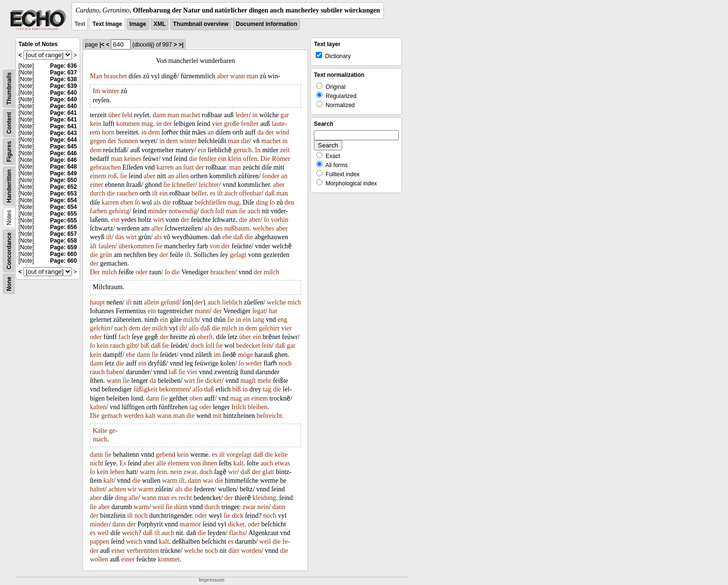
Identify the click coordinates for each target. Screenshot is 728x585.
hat (273, 311)
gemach (112, 416)
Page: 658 (63, 241)
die (245, 141)
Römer (281, 159)
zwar (190, 472)
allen (182, 176)
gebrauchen (105, 167)
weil (158, 507)
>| (181, 45)
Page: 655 (63, 214)
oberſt (205, 337)
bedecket (248, 346)
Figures (9, 152)
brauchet (115, 76)
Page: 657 (63, 234)
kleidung (264, 498)
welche (276, 302)
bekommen (174, 389)
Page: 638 (63, 79)
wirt (159, 220)
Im (96, 91)
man (252, 76)
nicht (96, 463)
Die (265, 159)
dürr (234, 551)
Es (123, 463)
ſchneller (184, 185)
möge (245, 355)
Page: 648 (63, 167)
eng (282, 320)
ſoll (220, 211)
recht (185, 498)
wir (233, 472)
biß (145, 346)
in (255, 115)
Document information (266, 24)
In (258, 150)
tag (267, 389)
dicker (213, 381)
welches (264, 228)
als (157, 202)
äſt (93, 246)
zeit (285, 150)
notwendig (183, 211)
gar (285, 115)
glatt (268, 472)
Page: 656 (63, 227)
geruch (242, 150)
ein (202, 150)
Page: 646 (63, 153)
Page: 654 (63, 200)
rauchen (127, 193)
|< (102, 45)
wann (238, 76)
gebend (166, 455)
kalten (98, 407)
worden (251, 551)
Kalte (100, 431)
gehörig (119, 211)
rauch (117, 346)
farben (98, 211)
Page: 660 (63, 254)
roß (113, 176)
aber (223, 76)
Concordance (9, 251)
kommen (128, 124)
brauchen (222, 272)
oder (141, 272)
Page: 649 (63, 173)
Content (9, 123)
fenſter (250, 124)
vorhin (280, 220)
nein (176, 472)
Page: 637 (63, 73)
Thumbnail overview (201, 24)
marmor (190, 524)
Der (95, 272)
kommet (169, 559)
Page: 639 (63, 86)
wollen (99, 559)
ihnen (210, 463)
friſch (239, 407)
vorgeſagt (239, 455)
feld (127, 115)
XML (160, 24)
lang (258, 320)
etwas (283, 463)
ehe (227, 237)
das (120, 237)
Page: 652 (63, 187)
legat (259, 311)
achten (117, 489)
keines (133, 159)
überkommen (136, 246)
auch (231, 193)
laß (173, 372)
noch (285, 363)
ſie (124, 176)
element (178, 463)
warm (147, 472)
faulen (107, 246)
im (217, 355)
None (9, 284)
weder (254, 363)
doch (207, 211)
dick (238, 516)
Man (96, 76)
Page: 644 (63, 140)
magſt (248, 381)
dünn (181, 507)
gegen (98, 141)
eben (127, 202)
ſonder (271, 176)
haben (114, 372)
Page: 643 (63, 133)
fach (124, 337)
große (232, 124)
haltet (97, 489)
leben (117, 472)
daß (270, 193)
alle (161, 463)
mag (147, 124)
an (210, 132)
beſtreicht (269, 416)
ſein (267, 346)
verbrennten (143, 551)
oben (196, 398)
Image (138, 24)
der (167, 124)
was (208, 481)
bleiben (257, 407)
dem (154, 132)
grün (106, 255)
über (114, 115)
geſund (170, 302)
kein (95, 124)
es (213, 193)
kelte (281, 455)
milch (109, 272)
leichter (209, 185)
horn (108, 132)
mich (294, 302)
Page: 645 (63, 146)
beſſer (199, 193)
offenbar (250, 193)
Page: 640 (63, 93)
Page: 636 (63, 66)
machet (191, 115)
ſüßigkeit (145, 389)
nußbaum (237, 228)
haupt (97, 302)
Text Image (107, 24)
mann (202, 311)
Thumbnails (9, 89)
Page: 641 (63, 113)
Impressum (211, 580)
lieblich (232, 302)
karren (165, 167)
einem (98, 176)
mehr (264, 381)
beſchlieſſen (210, 202)
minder (157, 211)
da (260, 132)
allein (151, 302)
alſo (194, 328)
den (289, 202)
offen (250, 159)
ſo (137, 202)
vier (217, 124)
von (215, 246)
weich (130, 533)
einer (96, 185)
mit (217, 416)
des (218, 228)
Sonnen (128, 141)
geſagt (238, 255)
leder (242, 115)
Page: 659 (63, 247)
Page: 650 (63, 180)
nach (120, 328)
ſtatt (189, 167)
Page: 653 (63, 194)
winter (110, 91)
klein (235, 159)
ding (262, 202)
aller (157, 228)
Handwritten (9, 186)
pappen (99, 542)
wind (282, 132)
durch (97, 193)
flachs (237, 533)
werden (134, 416)
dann (159, 115)
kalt (150, 416)
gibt (132, 346)
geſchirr (100, 328)
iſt (155, 193)
